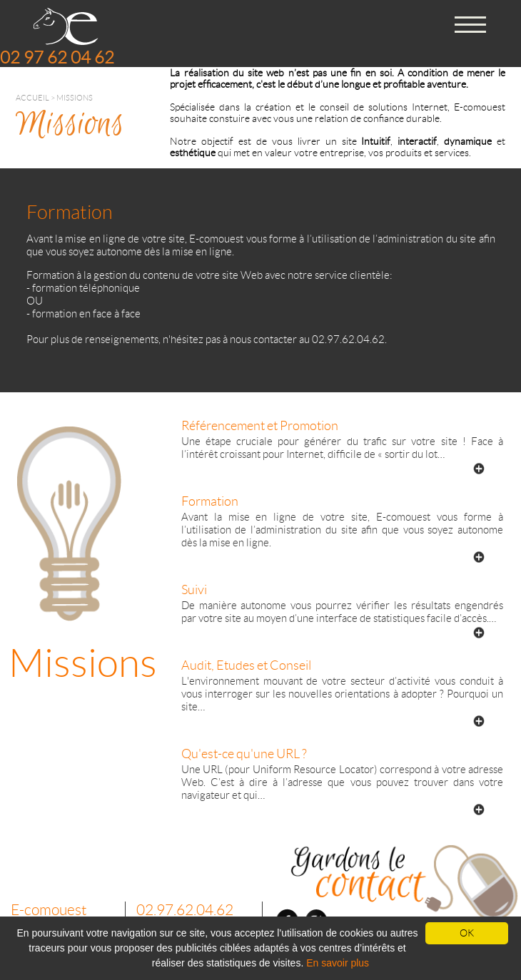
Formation (210, 501)
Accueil (32, 98)
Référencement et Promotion (260, 426)
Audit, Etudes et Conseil (246, 665)
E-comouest (49, 910)
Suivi (194, 590)
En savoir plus (338, 963)
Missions (75, 98)
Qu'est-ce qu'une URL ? (244, 754)
